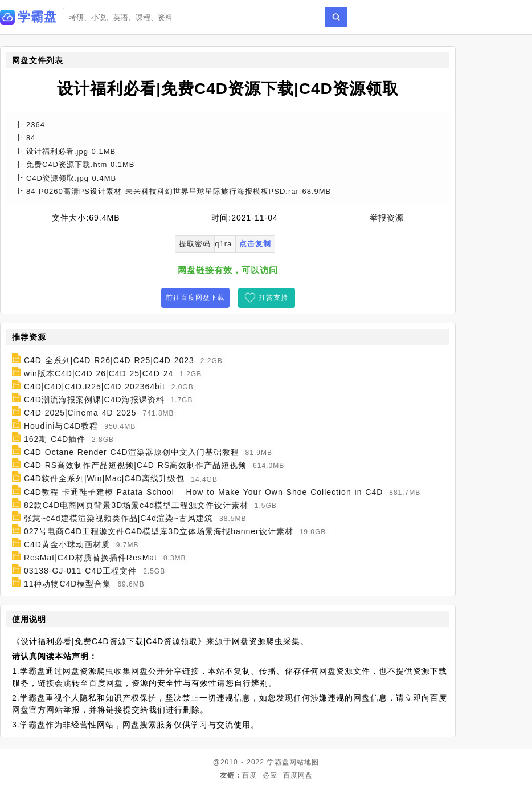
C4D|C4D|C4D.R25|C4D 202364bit (95, 387)
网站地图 (304, 762)
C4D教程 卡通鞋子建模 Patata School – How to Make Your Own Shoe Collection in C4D (203, 492)
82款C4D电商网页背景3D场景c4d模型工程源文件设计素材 (136, 505)
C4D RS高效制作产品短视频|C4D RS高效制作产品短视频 (135, 465)
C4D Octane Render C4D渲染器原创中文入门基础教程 (132, 452)
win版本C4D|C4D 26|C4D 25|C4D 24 (99, 373)
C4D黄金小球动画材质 (67, 544)
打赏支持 (273, 298)
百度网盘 (298, 775)
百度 (249, 775)
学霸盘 (278, 762)
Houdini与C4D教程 (61, 426)
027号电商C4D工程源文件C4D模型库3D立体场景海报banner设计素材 (159, 531)
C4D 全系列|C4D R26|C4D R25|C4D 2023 (109, 360)
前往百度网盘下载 (195, 298)
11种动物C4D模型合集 (68, 584)
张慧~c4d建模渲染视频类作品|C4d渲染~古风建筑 (118, 518)
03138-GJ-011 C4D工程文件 (80, 571)
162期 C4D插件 (55, 439)
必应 (270, 775)
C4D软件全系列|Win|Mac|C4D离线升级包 (104, 479)
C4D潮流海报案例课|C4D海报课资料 (94, 400)
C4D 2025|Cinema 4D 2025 (80, 413)
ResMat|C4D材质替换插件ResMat (91, 558)
